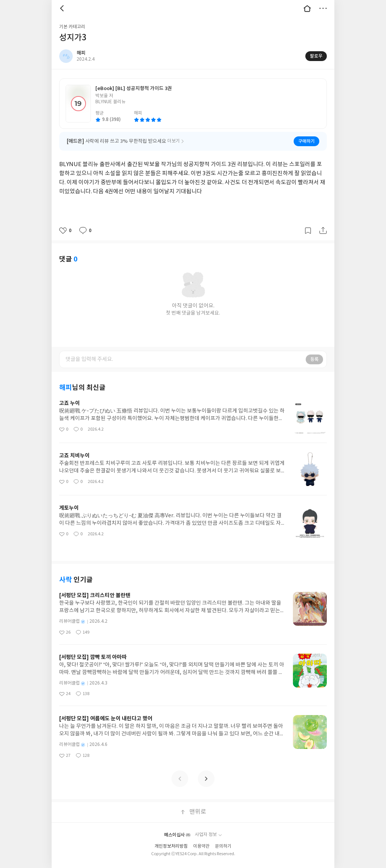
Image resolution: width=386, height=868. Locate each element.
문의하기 (223, 846)
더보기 (323, 8)
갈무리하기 (308, 231)
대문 (307, 8)
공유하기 (323, 231)
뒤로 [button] (63, 8)
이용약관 (201, 846)
